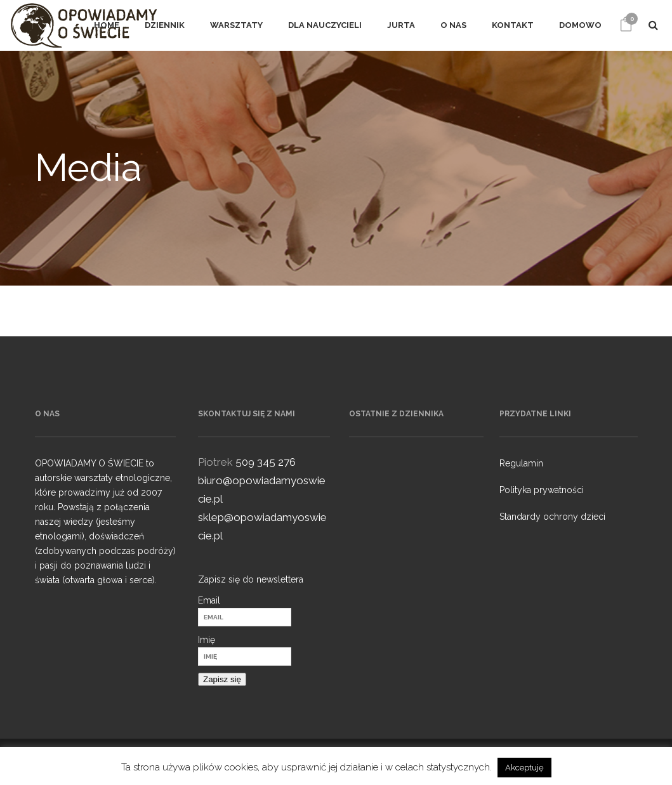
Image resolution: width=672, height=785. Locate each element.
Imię (207, 640)
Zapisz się (222, 679)
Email (209, 600)
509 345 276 (266, 462)
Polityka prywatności (542, 490)
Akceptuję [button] (524, 768)
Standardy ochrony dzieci (552, 517)
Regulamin (521, 463)
